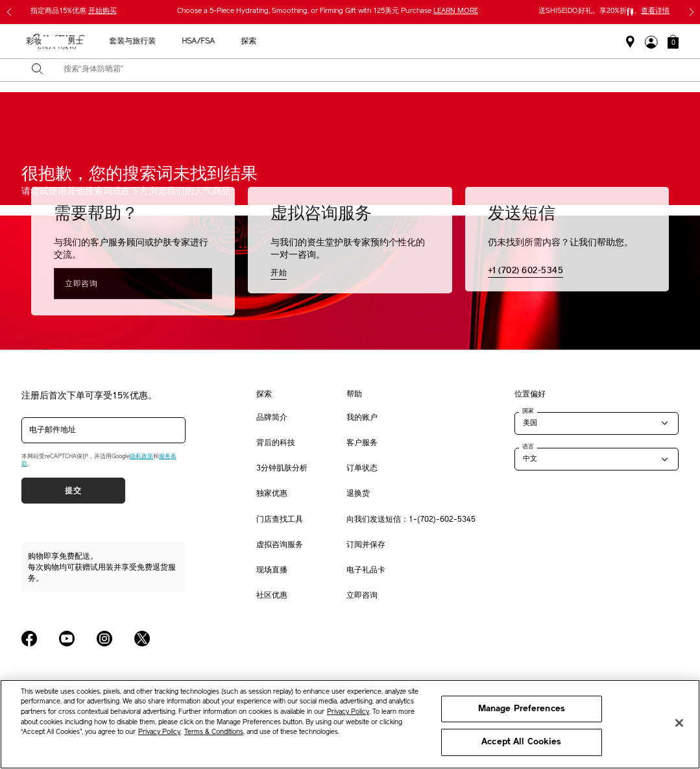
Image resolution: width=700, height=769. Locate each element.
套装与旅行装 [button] (492, 42)
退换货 (358, 494)
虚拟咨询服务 (280, 545)
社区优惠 (272, 596)
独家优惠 (272, 494)
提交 (73, 491)
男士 (435, 42)
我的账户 (362, 418)
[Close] (679, 723)
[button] (673, 42)
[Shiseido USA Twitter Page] (142, 639)
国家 (528, 411)
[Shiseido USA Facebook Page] (29, 639)
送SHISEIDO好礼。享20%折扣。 (604, 11)
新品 (253, 42)
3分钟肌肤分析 (282, 469)
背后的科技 (276, 443)
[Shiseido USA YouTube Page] (67, 639)
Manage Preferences (522, 709)
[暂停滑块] (630, 12)
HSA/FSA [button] (558, 42)
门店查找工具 (280, 520)
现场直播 (272, 570)
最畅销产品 (200, 42)
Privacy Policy (348, 712)
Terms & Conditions (214, 732)
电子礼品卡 (366, 570)
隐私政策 (141, 457)
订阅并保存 (366, 545)
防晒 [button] (352, 42)
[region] (350, 724)
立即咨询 (81, 284)
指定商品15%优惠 (74, 11)
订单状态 (362, 469)
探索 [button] (608, 42)
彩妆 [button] (393, 42)
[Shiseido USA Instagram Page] (104, 639)
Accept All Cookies (521, 742)
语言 (528, 446)
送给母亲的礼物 (127, 42)
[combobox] (361, 70)
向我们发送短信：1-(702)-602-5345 (411, 520)
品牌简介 (272, 418)
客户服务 (362, 443)
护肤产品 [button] (302, 42)
